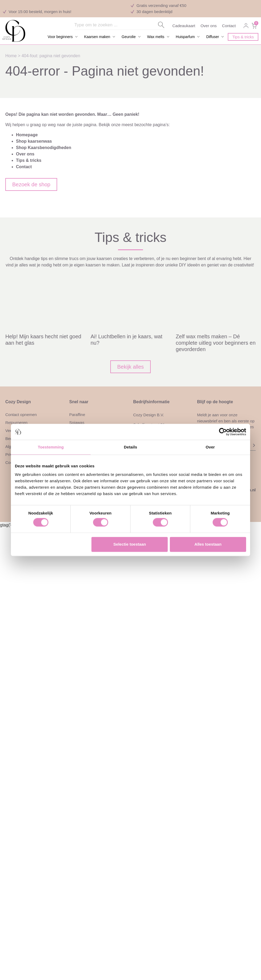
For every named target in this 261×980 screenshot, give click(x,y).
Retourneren (16, 423)
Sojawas (77, 423)
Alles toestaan (208, 544)
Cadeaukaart (184, 26)
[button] (63, 37)
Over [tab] (210, 447)
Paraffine (77, 415)
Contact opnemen (21, 415)
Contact (229, 26)
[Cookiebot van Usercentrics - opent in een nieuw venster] (223, 432)
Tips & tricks (29, 160)
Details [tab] (130, 447)
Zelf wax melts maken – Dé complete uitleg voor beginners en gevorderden (216, 343)
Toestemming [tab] (51, 447)
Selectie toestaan (130, 544)
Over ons (209, 26)
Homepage (27, 135)
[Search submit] (161, 25)
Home (11, 56)
